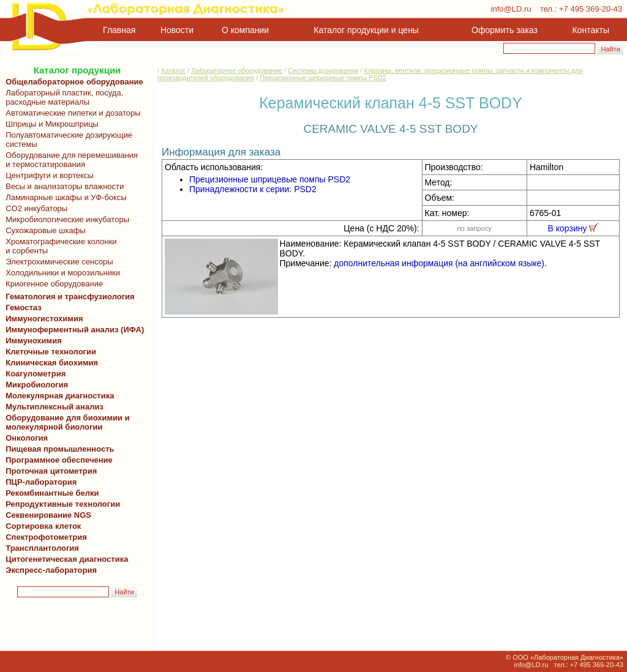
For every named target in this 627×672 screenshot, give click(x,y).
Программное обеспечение (59, 460)
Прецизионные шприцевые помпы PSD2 (323, 78)
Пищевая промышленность (60, 449)
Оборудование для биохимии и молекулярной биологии (66, 422)
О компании (244, 30)
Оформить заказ (505, 30)
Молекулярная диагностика (58, 396)
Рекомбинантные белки (50, 493)
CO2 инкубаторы (34, 208)
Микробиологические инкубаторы (65, 219)
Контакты (591, 30)
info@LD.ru (511, 9)
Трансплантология (40, 548)
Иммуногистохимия (42, 319)
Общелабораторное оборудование (72, 82)
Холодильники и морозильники (61, 273)
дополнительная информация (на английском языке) (439, 263)
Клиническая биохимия (50, 363)
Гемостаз (24, 308)
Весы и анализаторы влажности (62, 186)
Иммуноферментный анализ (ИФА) (73, 330)
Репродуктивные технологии (61, 504)
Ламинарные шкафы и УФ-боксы (64, 197)
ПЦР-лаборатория (39, 482)
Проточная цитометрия (49, 471)
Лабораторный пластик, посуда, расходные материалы (62, 97)
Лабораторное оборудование (237, 70)
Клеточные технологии (49, 352)
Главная (119, 30)
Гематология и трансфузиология (68, 297)
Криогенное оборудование (52, 284)
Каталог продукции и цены (366, 30)
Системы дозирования (323, 70)
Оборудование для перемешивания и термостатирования (69, 160)
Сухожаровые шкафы (43, 230)
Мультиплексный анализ (54, 407)
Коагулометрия (36, 374)
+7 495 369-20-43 (591, 9)
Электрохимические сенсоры (57, 262)
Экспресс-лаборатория (51, 570)
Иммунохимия (34, 341)
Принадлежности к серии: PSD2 (253, 189)
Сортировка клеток (41, 526)
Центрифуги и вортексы (47, 175)
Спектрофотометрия (46, 537)
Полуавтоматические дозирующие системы (67, 140)
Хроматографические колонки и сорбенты (59, 246)
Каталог (173, 70)
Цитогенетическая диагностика (65, 559)
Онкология (27, 438)
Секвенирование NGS (46, 515)
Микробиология (37, 385)
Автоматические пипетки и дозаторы (71, 113)
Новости (177, 30)
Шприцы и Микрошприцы (50, 124)
